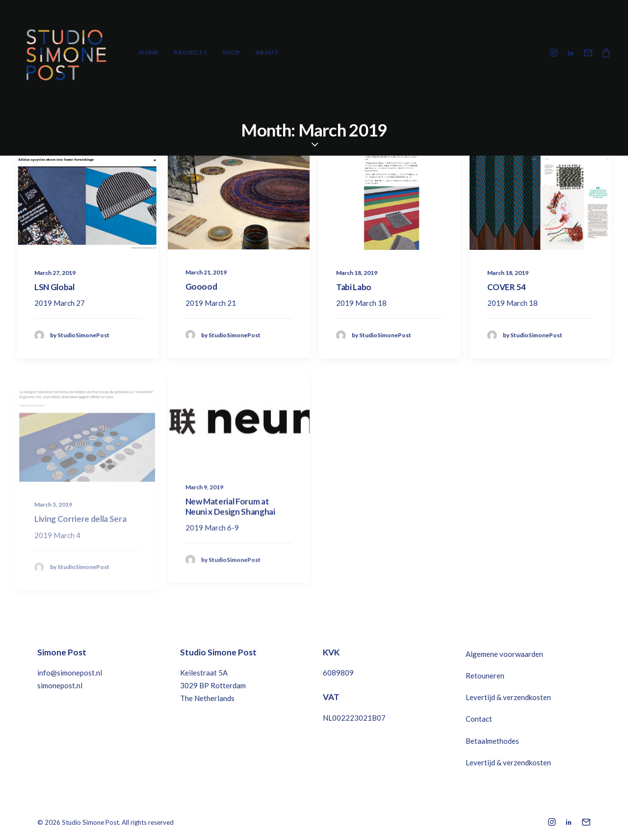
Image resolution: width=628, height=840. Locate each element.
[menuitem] (149, 53)
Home (149, 52)
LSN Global (54, 287)
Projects (190, 52)
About (267, 52)
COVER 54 (507, 287)
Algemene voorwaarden (504, 654)
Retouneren (485, 676)
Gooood (201, 286)
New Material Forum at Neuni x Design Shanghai (230, 535)
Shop (231, 52)
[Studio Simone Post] (66, 53)
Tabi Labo (354, 287)
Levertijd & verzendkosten (508, 697)
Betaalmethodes (492, 741)
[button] (555, 53)
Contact (479, 719)
